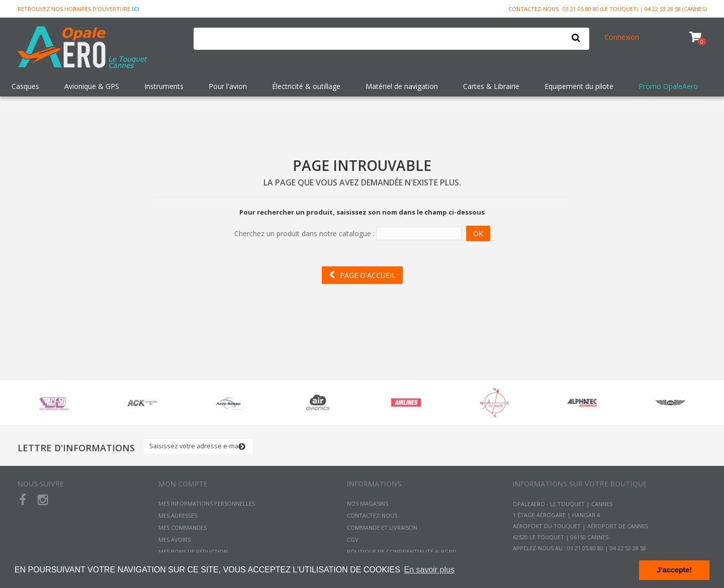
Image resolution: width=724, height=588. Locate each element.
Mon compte (183, 484)
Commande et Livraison (382, 527)
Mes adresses (178, 515)
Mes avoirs (174, 540)
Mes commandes (183, 527)
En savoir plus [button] (429, 570)
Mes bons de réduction (193, 552)
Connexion (622, 37)
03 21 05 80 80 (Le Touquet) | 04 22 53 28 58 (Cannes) (635, 9)
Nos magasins (368, 503)
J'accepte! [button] (674, 570)
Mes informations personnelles (207, 503)
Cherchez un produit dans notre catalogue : (304, 233)
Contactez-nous (533, 9)
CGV (353, 540)
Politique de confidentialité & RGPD (402, 552)
